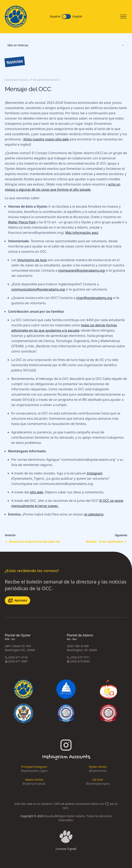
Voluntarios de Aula (32, 260)
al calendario (94, 514)
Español (55, 16)
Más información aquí (82, 233)
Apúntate (18, 600)
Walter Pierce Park (22, 222)
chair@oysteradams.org (94, 298)
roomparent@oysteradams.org (81, 270)
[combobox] (66, 45)
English (77, 16)
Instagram (95, 473)
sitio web (37, 492)
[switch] (66, 16)
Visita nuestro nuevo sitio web (46, 139)
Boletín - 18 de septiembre (105, 542)
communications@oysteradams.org (38, 289)
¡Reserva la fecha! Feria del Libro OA (34, 542)
